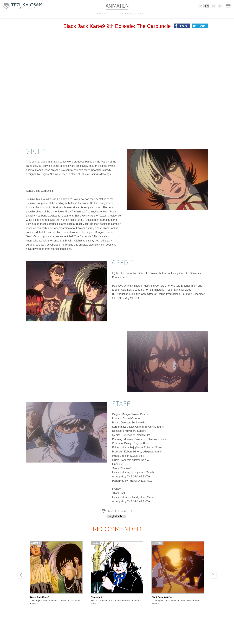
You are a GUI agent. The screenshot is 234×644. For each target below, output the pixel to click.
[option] (56, 574)
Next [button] (213, 575)
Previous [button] (21, 575)
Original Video (116, 516)
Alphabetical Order (132, 14)
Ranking (102, 14)
